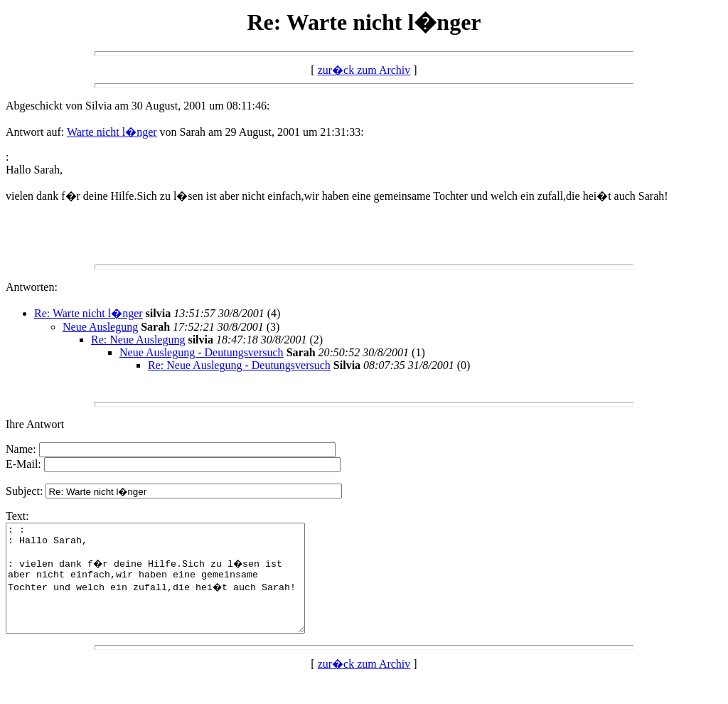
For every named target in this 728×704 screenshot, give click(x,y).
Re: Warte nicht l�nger (89, 313)
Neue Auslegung (100, 327)
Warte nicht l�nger (112, 132)
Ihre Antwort (35, 424)
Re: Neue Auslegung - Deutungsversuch (239, 365)
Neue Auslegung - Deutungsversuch (202, 352)
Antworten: (32, 287)
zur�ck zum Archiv (364, 70)
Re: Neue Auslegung (138, 340)
